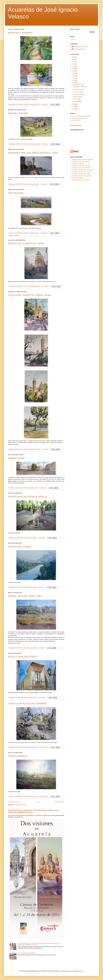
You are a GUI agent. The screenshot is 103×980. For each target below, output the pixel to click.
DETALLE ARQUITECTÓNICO (23, 657)
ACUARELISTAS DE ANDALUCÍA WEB (82, 160)
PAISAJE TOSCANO (18, 113)
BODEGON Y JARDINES (20, 33)
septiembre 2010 (78, 94)
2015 (74, 71)
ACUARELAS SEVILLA (78, 178)
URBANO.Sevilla (16, 458)
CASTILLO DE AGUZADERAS (80, 116)
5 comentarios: (45, 144)
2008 (74, 107)
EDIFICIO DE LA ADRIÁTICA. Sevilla (26, 244)
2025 (74, 57)
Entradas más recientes (15, 802)
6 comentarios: (44, 104)
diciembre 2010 (78, 85)
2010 (74, 83)
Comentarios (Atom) (21, 805)
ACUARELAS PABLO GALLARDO (81, 174)
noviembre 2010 (78, 90)
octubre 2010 (77, 92)
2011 (74, 80)
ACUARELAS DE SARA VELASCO (81, 162)
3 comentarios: (42, 697)
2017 (74, 66)
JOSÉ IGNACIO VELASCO (81, 47)
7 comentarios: (45, 449)
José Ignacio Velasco (79, 49)
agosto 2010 (77, 97)
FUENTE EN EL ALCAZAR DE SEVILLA (27, 497)
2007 (74, 109)
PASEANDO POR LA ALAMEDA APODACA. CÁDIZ (33, 153)
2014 (74, 73)
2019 (74, 62)
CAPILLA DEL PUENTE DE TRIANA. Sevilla (29, 295)
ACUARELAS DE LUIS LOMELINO (81, 166)
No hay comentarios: (43, 747)
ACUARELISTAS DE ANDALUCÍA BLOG (83, 170)
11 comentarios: (44, 184)
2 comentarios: (42, 538)
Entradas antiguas (59, 802)
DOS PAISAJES (16, 193)
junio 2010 (77, 101)
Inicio (38, 802)
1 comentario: (41, 587)
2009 (74, 104)
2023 (74, 59)
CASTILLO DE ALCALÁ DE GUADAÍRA (27, 704)
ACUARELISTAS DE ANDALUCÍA (81, 180)
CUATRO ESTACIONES (78, 118)
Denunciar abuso (76, 125)
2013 (74, 76)
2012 (74, 78)
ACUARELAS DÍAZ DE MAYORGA (81, 168)
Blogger (82, 971)
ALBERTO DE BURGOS (78, 164)
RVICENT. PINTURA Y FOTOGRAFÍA (82, 176)
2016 (74, 69)
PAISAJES (16, 235)
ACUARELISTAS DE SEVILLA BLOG (82, 172)
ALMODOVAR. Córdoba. (20, 547)
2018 (74, 64)
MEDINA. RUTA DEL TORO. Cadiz (25, 596)
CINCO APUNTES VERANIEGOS (26, 953)
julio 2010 (76, 99)
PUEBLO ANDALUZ (18, 756)
